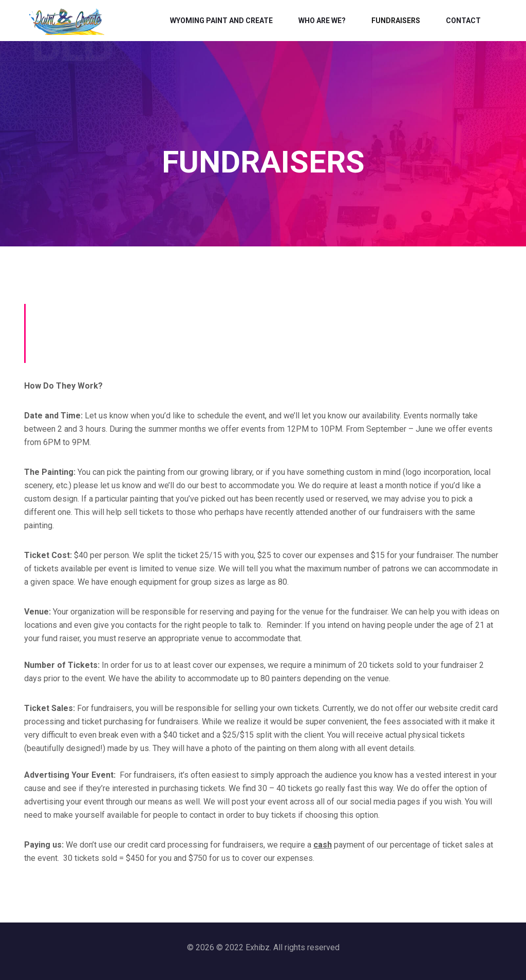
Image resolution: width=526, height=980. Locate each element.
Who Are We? (322, 21)
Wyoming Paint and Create (221, 21)
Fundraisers (396, 21)
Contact (463, 21)
